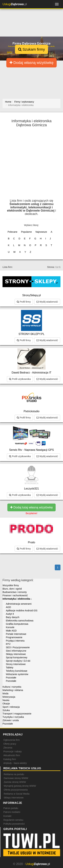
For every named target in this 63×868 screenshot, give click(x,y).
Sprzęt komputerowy (17, 657)
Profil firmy (24, 302)
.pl (15, 4)
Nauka (6, 700)
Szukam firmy (32, 49)
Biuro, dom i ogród (12, 589)
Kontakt (7, 816)
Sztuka (6, 710)
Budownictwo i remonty (15, 592)
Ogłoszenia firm (12, 740)
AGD (8, 607)
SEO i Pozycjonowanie (18, 647)
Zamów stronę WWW (15, 782)
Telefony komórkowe (17, 671)
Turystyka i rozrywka (13, 717)
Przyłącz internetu (15, 641)
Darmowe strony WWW (16, 778)
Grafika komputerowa (17, 624)
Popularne (26, 232)
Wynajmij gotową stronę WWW (20, 786)
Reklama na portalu (14, 774)
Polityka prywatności (14, 824)
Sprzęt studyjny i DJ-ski (18, 661)
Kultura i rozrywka (12, 687)
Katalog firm (10, 759)
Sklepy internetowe (16, 654)
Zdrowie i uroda (11, 720)
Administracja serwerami (19, 604)
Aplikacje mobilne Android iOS (22, 611)
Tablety (10, 668)
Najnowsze (41, 232)
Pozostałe (11, 678)
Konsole (10, 627)
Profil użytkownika (20, 379)
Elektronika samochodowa (20, 621)
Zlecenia (8, 748)
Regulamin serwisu (13, 820)
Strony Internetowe (16, 664)
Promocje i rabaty (13, 751)
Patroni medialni (12, 812)
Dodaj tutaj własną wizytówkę (32, 507)
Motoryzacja (9, 697)
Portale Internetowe (16, 634)
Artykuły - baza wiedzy (15, 763)
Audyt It (10, 614)
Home (8, 102)
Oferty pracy (10, 744)
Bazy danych (13, 617)
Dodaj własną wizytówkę (32, 63)
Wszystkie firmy (11, 585)
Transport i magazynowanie (17, 714)
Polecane (12, 232)
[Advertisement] (32, 164)
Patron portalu (11, 808)
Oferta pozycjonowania (16, 790)
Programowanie (14, 637)
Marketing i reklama (13, 690)
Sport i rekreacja (11, 707)
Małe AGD (11, 631)
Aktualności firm (12, 755)
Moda (5, 693)
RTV (8, 644)
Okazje (6, 704)
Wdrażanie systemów (17, 674)
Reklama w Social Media (17, 794)
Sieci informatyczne (16, 651)
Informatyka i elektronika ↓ (17, 599)
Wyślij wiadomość (47, 302)
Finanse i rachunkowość (15, 595)
